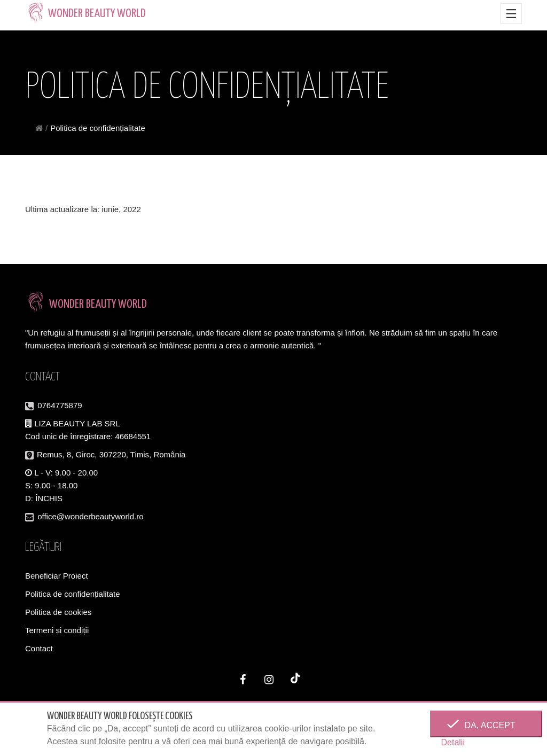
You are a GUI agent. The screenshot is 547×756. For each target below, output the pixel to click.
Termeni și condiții (57, 631)
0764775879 (60, 406)
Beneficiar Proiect (57, 576)
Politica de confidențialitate (73, 594)
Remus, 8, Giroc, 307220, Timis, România (111, 455)
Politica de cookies (58, 613)
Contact (39, 649)
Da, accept (486, 725)
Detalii (452, 742)
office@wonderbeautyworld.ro (90, 517)
